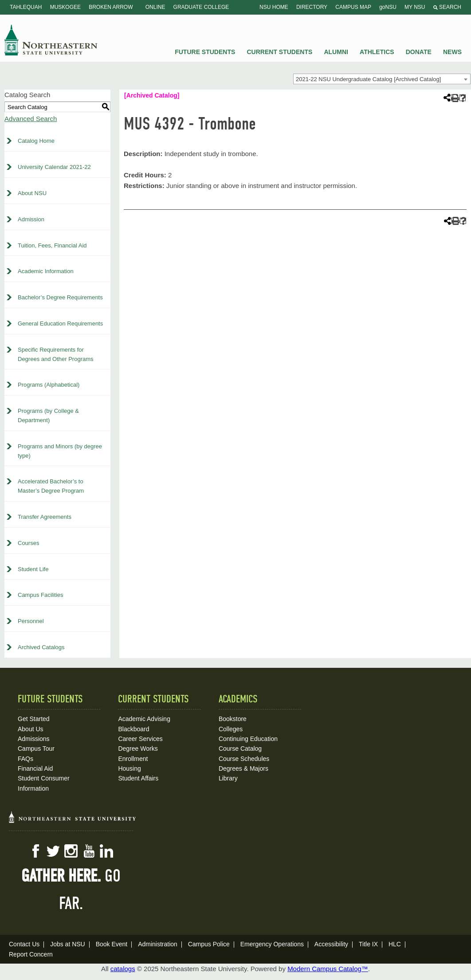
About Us (31, 729)
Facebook (35, 851)
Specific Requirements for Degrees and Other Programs (56, 354)
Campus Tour (36, 749)
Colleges (231, 729)
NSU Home (274, 7)
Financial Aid (35, 768)
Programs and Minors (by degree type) (60, 451)
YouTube (89, 851)
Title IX (368, 944)
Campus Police (209, 944)
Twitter (53, 851)
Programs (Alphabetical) (49, 385)
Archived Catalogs (41, 647)
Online (155, 7)
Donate (419, 52)
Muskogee (65, 7)
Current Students (280, 52)
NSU (51, 40)
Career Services (140, 739)
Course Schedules (244, 759)
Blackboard (133, 729)
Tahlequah (26, 7)
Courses (28, 543)
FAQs (26, 759)
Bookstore (233, 719)
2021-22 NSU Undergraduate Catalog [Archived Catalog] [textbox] (368, 79)
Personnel (31, 621)
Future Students (205, 52)
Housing (129, 768)
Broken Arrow (111, 7)
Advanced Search (31, 119)
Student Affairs (138, 778)
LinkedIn (106, 851)
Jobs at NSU (68, 944)
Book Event (112, 944)
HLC (395, 944)
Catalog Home (36, 141)
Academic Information (46, 271)
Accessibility (331, 944)
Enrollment (133, 759)
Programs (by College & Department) (48, 416)
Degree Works (138, 749)
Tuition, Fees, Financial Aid (52, 245)
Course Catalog (240, 749)
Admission (31, 219)
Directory (312, 7)
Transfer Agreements (45, 517)
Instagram (71, 851)
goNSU (388, 7)
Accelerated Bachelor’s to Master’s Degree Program (51, 486)
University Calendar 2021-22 (54, 167)
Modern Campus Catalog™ (328, 969)
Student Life (33, 569)
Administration (158, 944)
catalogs (123, 969)
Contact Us (24, 944)
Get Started (34, 719)
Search (447, 7)
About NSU (32, 193)
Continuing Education (248, 739)
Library (228, 778)
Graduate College (201, 7)
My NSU (415, 7)
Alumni (336, 52)
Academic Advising (144, 719)
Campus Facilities (41, 595)
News (452, 52)
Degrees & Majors (243, 768)
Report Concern (31, 954)
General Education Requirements (60, 323)
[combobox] (382, 79)
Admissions (34, 739)
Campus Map (353, 7)
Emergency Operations (272, 944)
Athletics (377, 52)
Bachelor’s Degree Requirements (60, 297)
